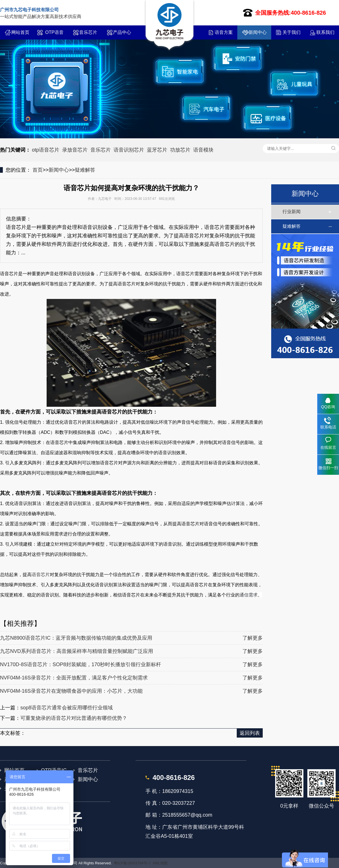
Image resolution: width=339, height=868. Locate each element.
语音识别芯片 (129, 150)
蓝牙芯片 (157, 150)
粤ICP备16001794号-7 (132, 863)
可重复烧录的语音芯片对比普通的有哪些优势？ (74, 718)
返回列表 (250, 733)
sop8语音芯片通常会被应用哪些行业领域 (67, 708)
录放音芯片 (75, 150)
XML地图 (160, 863)
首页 (38, 170)
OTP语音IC (54, 35)
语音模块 (203, 150)
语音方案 (224, 32)
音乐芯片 (88, 32)
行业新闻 (292, 212)
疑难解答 (85, 170)
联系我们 (325, 32)
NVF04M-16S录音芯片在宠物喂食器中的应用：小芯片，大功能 (71, 691)
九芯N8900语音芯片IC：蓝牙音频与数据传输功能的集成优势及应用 (76, 638)
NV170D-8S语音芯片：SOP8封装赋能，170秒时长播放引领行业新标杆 (81, 664)
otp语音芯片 (46, 150)
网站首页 (20, 32)
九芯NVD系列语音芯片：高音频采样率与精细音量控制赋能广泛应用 (77, 651)
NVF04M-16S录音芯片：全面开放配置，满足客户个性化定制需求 (74, 678)
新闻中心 (258, 32)
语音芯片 (41, 575)
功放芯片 (180, 150)
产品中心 (122, 32)
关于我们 (292, 32)
